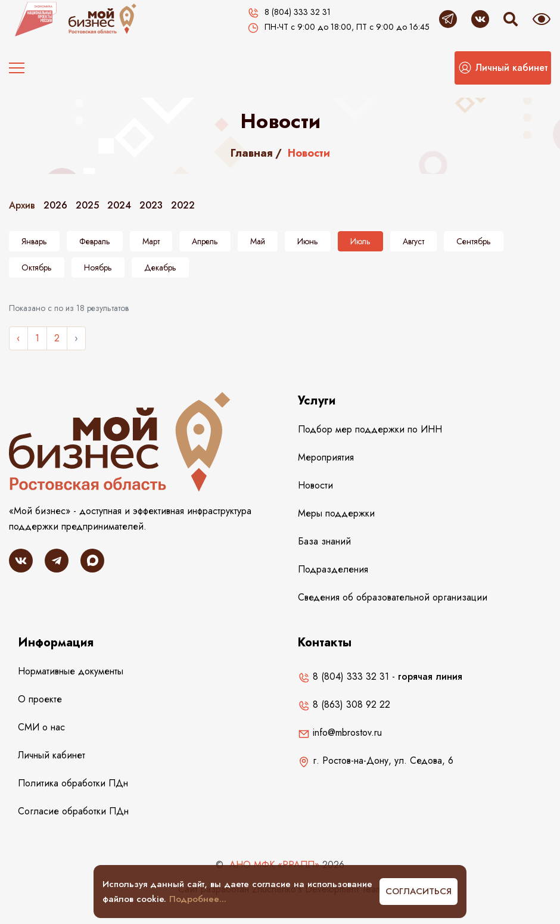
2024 (119, 205)
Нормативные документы (71, 671)
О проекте (40, 699)
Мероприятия (326, 457)
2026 (55, 205)
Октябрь (37, 267)
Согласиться (419, 891)
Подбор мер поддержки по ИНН (370, 429)
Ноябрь (98, 267)
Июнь (308, 241)
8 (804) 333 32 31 (343, 676)
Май (258, 241)
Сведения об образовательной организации (393, 597)
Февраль (95, 241)
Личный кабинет (52, 755)
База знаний (324, 541)
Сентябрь (474, 241)
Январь (34, 241)
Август (413, 241)
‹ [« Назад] (18, 338)
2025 (87, 205)
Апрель (205, 241)
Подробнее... (198, 899)
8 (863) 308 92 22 (344, 704)
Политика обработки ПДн (73, 783)
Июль (360, 241)
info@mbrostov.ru (340, 732)
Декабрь (160, 267)
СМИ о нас (41, 727)
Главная (252, 153)
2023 (151, 205)
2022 (183, 205)
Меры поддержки (336, 513)
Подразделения (333, 569)
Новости (315, 485)
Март (151, 241)
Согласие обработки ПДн (73, 811)
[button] (503, 68)
